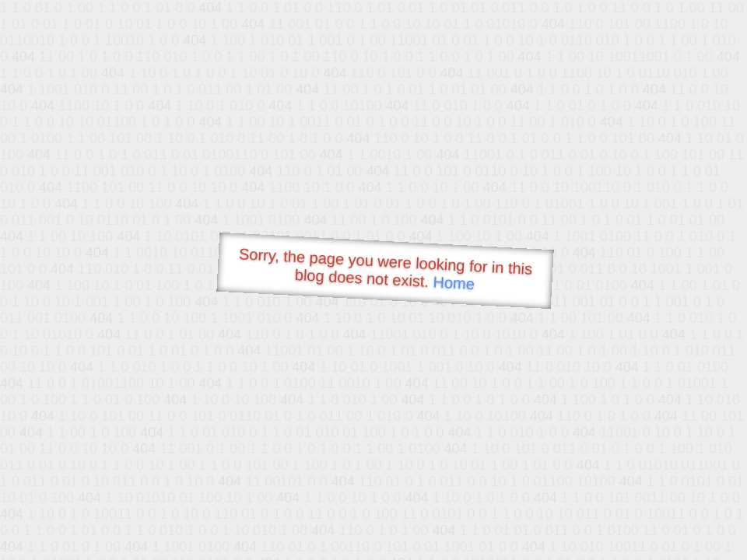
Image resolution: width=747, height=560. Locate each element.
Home (454, 283)
